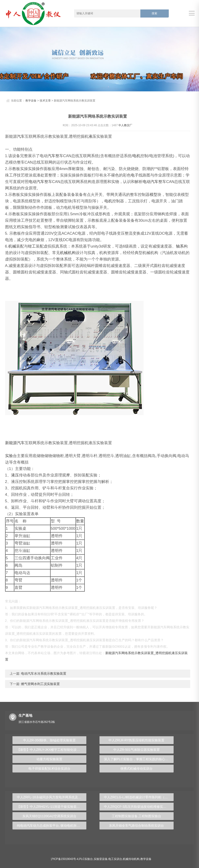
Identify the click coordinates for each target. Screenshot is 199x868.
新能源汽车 (15, 443)
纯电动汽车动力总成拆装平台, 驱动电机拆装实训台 (52, 826)
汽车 (21, 136)
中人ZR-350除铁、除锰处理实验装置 (50, 740)
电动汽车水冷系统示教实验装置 (43, 673)
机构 (72, 253)
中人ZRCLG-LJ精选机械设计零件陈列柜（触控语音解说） (139, 797)
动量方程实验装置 (49, 759)
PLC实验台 (86, 859)
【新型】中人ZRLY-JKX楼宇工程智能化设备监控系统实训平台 (52, 750)
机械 (12, 246)
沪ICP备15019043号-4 (65, 859)
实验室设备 (101, 859)
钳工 (32, 246)
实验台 (11, 456)
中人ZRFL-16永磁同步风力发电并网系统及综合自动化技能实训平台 (52, 797)
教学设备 (31, 101)
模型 (154, 195)
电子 (135, 175)
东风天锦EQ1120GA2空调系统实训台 (49, 816)
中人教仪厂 (125, 125)
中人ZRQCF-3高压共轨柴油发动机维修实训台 (137, 807)
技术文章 (45, 101)
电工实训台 (115, 859)
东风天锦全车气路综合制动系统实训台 (136, 826)
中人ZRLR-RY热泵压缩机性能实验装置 (136, 740)
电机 (136, 156)
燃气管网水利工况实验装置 (40, 684)
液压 (92, 136)
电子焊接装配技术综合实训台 (49, 769)
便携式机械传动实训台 (136, 769)
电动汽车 (36, 182)
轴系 (180, 246)
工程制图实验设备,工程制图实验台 (136, 816)
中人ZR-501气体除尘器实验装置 (137, 750)
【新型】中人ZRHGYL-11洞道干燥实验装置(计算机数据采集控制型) (52, 807)
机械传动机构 (131, 859)
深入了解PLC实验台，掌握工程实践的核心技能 (138, 759)
